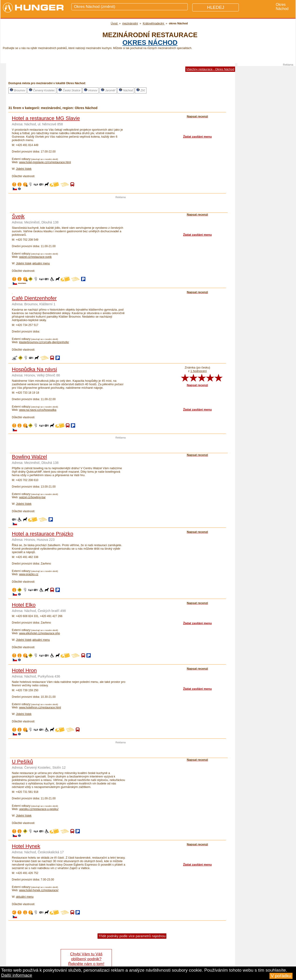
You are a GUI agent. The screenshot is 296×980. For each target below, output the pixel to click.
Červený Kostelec (42, 90)
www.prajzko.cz (29, 574)
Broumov (17, 90)
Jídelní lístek (24, 169)
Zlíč (141, 90)
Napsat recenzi (197, 385)
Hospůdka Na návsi (34, 369)
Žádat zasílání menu (197, 137)
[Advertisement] (121, 206)
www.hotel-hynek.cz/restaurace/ (39, 890)
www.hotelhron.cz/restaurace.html (40, 708)
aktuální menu (41, 263)
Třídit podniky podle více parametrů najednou (132, 936)
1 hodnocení (199, 371)
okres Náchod (150, 43)
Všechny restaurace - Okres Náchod (210, 69)
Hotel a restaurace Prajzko (43, 534)
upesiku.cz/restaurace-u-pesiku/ (39, 809)
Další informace (17, 975)
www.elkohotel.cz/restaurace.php (39, 633)
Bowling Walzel (29, 457)
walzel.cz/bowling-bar (32, 497)
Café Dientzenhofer (34, 298)
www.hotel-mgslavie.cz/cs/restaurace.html (45, 162)
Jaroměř (108, 90)
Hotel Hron (24, 670)
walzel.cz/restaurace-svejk (35, 257)
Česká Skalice (69, 90)
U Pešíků (22, 762)
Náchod (126, 90)
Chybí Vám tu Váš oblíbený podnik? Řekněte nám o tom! (86, 959)
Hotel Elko (24, 605)
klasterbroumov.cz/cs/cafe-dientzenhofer (44, 342)
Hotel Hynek (26, 846)
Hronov (91, 90)
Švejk (18, 216)
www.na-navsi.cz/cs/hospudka (38, 410)
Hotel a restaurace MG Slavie (46, 118)
